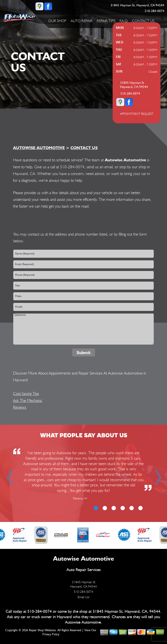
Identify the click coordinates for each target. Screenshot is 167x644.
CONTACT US (143, 21)
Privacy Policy (51, 634)
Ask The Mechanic (28, 400)
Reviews (20, 407)
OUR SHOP (57, 21)
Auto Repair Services (84, 570)
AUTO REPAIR (82, 21)
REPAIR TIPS (106, 21)
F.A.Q (124, 21)
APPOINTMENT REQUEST (137, 114)
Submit (84, 353)
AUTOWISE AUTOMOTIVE (39, 148)
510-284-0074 (154, 11)
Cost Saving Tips (26, 393)
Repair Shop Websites (42, 630)
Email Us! (84, 597)
